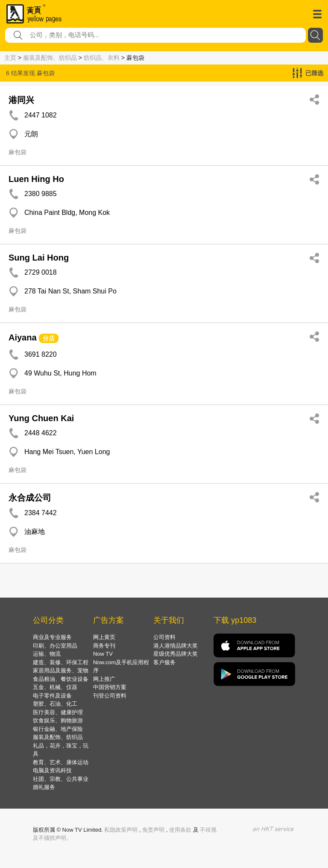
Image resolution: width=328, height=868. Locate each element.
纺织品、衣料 (102, 58)
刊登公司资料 (110, 696)
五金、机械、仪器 (55, 687)
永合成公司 (30, 498)
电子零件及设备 (52, 696)
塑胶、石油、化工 (55, 704)
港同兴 (21, 100)
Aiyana (23, 337)
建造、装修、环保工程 (61, 662)
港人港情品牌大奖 (176, 646)
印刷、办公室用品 (55, 646)
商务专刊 (104, 646)
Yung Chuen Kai (41, 418)
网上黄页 (104, 637)
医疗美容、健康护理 (58, 712)
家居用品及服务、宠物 (61, 670)
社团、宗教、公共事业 (61, 779)
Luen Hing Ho (36, 179)
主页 (10, 58)
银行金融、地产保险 (58, 729)
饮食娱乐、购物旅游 (58, 720)
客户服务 (164, 662)
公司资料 (164, 637)
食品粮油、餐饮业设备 (61, 679)
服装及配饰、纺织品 (50, 58)
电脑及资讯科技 (52, 770)
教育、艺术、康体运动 (61, 762)
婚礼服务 (44, 787)
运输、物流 (47, 654)
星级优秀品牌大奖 (176, 654)
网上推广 (104, 679)
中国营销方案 (110, 687)
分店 (49, 338)
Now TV (103, 654)
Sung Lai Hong (39, 258)
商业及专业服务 (52, 637)
